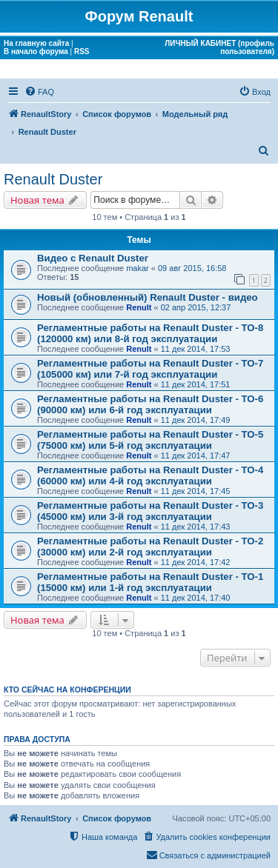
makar (138, 268)
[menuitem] (39, 92)
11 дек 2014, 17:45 (196, 491)
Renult (139, 307)
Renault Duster (53, 179)
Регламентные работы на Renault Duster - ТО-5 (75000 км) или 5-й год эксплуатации (150, 440)
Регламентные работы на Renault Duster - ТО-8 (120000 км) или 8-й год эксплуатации (150, 333)
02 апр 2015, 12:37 (196, 307)
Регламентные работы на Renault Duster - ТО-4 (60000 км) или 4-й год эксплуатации (150, 475)
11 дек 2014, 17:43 (196, 527)
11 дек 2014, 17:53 (196, 349)
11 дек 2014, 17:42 (196, 562)
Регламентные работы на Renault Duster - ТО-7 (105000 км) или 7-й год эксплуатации (150, 369)
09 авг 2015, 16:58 (192, 268)
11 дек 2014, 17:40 (196, 598)
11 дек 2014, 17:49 (196, 420)
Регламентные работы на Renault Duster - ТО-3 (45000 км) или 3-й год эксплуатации (150, 511)
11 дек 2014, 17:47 (196, 455)
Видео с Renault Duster (93, 258)
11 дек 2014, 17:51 (196, 384)
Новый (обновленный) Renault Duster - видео (148, 297)
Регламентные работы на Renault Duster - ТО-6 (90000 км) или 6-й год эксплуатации (150, 404)
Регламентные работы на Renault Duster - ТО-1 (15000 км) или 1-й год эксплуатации (150, 582)
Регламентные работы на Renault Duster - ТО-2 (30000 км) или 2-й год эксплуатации (150, 547)
